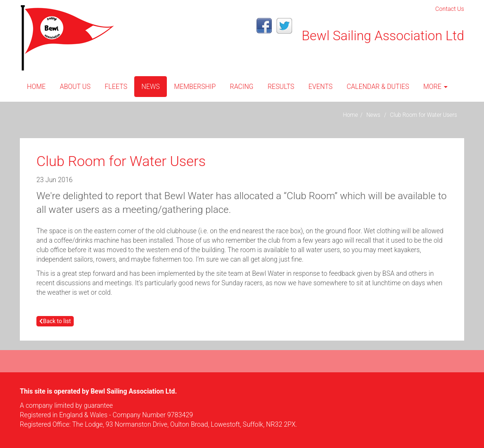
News (151, 87)
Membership (195, 87)
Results (281, 87)
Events (321, 87)
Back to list (55, 321)
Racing (242, 87)
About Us (75, 87)
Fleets (116, 87)
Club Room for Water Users (423, 115)
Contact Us (450, 9)
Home (36, 87)
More (435, 87)
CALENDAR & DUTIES (378, 87)
